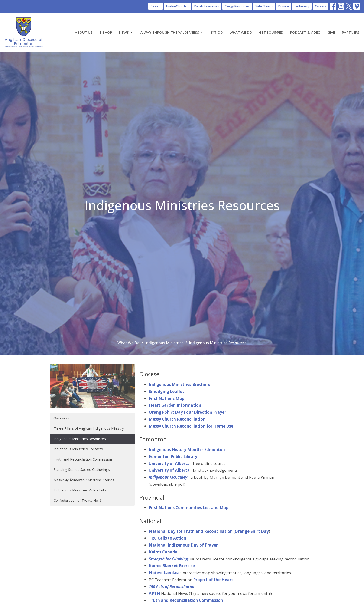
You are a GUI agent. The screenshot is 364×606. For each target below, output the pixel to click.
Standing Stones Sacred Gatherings (82, 469)
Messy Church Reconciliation (177, 419)
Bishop (106, 32)
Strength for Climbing (168, 559)
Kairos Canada (163, 552)
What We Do (241, 32)
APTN (154, 593)
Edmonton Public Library (173, 456)
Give (331, 32)
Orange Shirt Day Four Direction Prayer (187, 412)
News (126, 32)
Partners (351, 32)
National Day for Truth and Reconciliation (191, 531)
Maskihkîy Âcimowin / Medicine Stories (84, 480)
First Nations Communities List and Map (189, 508)
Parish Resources (207, 6)
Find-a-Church (178, 6)
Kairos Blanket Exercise (172, 566)
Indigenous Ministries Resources (80, 439)
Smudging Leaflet (166, 391)
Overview (61, 418)
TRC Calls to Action (167, 538)
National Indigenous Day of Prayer (183, 545)
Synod (217, 32)
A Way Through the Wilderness (172, 32)
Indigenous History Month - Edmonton (187, 450)
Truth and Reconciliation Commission (83, 459)
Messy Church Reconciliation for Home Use (191, 426)
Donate (284, 6)
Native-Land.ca (164, 573)
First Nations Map (167, 398)
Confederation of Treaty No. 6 (78, 500)
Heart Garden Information (175, 405)
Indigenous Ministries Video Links (80, 490)
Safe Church (264, 6)
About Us (84, 32)
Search (156, 6)
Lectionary (302, 6)
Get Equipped (271, 32)
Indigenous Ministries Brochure (180, 384)
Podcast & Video (305, 32)
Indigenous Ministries (164, 343)
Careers (321, 6)
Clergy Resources (237, 6)
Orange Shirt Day (252, 531)
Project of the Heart (213, 580)
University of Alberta (169, 463)
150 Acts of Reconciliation (172, 587)
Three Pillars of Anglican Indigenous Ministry (89, 428)
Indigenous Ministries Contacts (78, 449)
